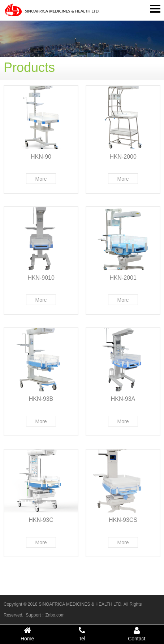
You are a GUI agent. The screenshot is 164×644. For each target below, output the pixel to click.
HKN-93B (41, 399)
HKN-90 (41, 157)
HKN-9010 (41, 278)
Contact (137, 634)
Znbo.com (55, 615)
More (41, 179)
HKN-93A (123, 399)
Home (27, 634)
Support (33, 615)
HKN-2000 (123, 157)
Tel (82, 634)
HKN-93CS (123, 520)
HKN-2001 (123, 278)
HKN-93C (41, 520)
